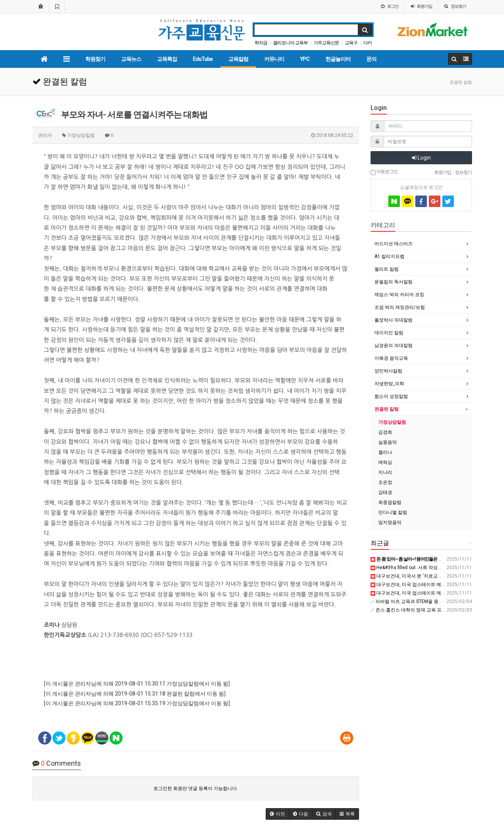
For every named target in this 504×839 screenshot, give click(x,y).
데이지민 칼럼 (389, 333)
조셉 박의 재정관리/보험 (400, 307)
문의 (371, 59)
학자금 (261, 43)
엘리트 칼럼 (387, 269)
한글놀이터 (338, 59)
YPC (305, 59)
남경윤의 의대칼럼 (394, 345)
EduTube (203, 59)
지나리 (385, 472)
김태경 (385, 492)
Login (421, 158)
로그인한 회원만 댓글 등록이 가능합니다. (196, 788)
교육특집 (167, 59)
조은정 (385, 482)
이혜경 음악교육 (391, 358)
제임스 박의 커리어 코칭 (399, 295)
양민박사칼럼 (388, 371)
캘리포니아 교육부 (290, 43)
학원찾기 (95, 59)
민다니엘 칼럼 (393, 512)
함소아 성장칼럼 (391, 396)
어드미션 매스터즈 (394, 244)
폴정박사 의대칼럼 (394, 320)
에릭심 (385, 462)
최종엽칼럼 (390, 502)
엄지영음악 (390, 522)
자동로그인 (384, 172)
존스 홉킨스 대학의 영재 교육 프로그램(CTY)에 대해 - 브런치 (435, 610)
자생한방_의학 (389, 384)
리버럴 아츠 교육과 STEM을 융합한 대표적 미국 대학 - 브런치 (436, 601)
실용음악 (388, 442)
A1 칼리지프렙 (389, 256)
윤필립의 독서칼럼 (394, 282)
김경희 (385, 432)
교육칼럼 (238, 59)
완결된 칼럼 (387, 409)
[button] (277, 814)
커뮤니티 (274, 59)
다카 (367, 43)
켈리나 (385, 452)
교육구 (351, 43)
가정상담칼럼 (392, 422)
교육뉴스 (131, 59)
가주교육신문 (326, 43)
